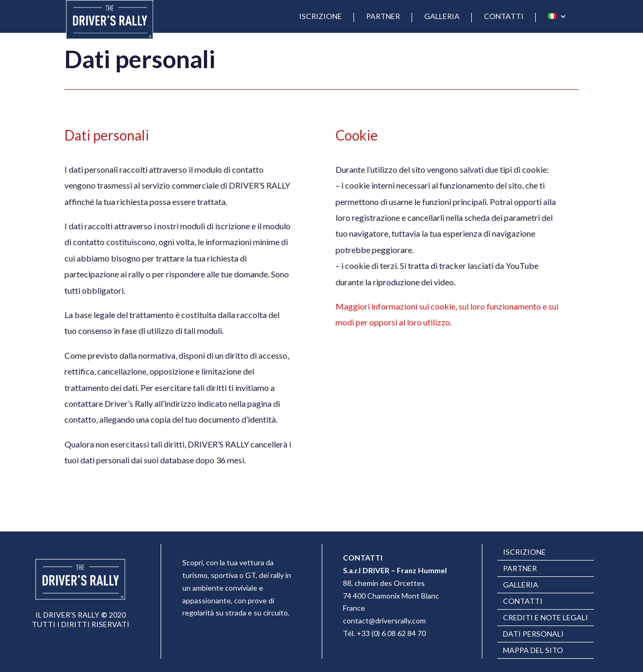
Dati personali (533, 634)
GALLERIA (442, 17)
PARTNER (383, 17)
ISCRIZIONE (320, 17)
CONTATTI (504, 17)
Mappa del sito (533, 651)
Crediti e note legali (546, 618)
